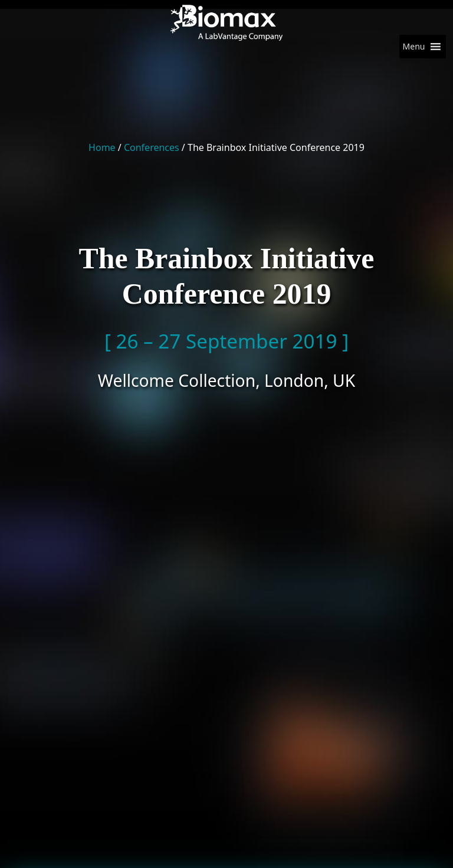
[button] (414, 47)
